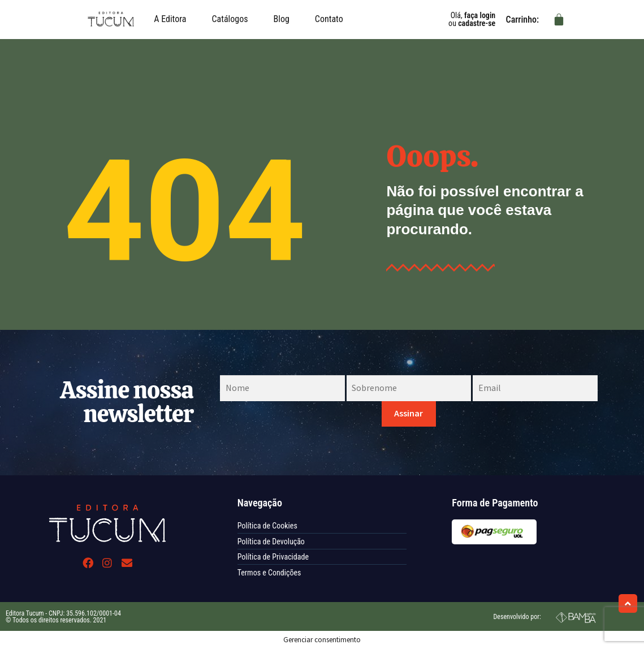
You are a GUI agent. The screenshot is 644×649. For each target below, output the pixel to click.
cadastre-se (477, 23)
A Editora (170, 19)
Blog (282, 19)
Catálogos (230, 19)
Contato (329, 19)
